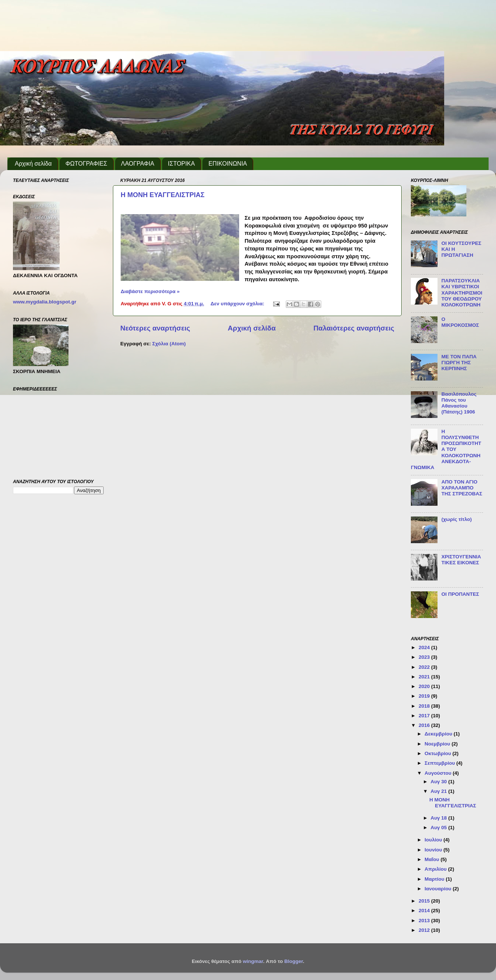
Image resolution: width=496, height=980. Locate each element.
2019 (425, 696)
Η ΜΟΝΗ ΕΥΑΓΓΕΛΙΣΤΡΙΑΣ (163, 195)
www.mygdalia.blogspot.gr (45, 302)
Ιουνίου (434, 850)
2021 (425, 677)
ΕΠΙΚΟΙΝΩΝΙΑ (228, 164)
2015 (425, 901)
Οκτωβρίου (438, 753)
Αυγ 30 (439, 782)
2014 (425, 911)
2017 (425, 716)
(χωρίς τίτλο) (456, 519)
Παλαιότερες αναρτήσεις (354, 328)
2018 (425, 706)
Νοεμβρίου (438, 744)
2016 (425, 725)
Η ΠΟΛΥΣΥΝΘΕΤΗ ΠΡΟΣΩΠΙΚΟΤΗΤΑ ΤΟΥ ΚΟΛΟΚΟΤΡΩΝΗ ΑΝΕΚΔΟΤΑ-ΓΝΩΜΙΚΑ (446, 449)
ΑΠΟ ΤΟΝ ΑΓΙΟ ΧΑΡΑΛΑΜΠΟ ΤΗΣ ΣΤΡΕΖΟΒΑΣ (462, 488)
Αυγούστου (439, 773)
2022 (425, 667)
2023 (425, 657)
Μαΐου (433, 859)
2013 (425, 921)
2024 (425, 647)
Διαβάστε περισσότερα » (150, 291)
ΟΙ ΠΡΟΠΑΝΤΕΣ (460, 594)
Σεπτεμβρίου (440, 763)
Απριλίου (436, 869)
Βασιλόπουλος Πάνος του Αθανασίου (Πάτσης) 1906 (459, 403)
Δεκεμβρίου (439, 734)
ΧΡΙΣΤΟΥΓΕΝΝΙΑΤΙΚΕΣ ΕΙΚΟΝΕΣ (461, 560)
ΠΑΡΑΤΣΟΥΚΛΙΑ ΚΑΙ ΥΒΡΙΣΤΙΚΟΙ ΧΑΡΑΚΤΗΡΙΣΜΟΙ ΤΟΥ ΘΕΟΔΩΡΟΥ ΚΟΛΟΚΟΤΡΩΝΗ (462, 293)
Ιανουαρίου (439, 889)
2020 (425, 686)
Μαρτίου (435, 879)
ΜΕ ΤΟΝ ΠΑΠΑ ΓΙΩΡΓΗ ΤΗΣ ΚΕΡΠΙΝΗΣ (459, 363)
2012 (425, 930)
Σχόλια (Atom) (169, 344)
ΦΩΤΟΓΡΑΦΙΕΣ (86, 164)
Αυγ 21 (439, 791)
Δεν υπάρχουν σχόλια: (238, 304)
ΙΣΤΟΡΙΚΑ (182, 164)
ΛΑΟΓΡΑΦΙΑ (138, 164)
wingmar (253, 961)
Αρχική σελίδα (33, 164)
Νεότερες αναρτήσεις (155, 328)
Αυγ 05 (439, 828)
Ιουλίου (434, 840)
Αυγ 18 (439, 818)
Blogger (294, 961)
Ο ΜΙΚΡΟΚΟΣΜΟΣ (460, 322)
